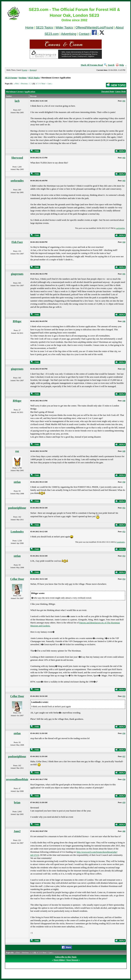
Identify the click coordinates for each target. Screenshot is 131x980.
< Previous (24, 84)
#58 (124, 779)
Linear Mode (121, 91)
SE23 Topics (45, 28)
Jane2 (17, 831)
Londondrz (17, 532)
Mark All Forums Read (92, 65)
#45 (124, 274)
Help (120, 65)
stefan (17, 482)
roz (17, 451)
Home (29, 28)
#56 (124, 733)
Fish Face (17, 242)
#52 (124, 531)
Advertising (69, 34)
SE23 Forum (11, 78)
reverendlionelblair (17, 779)
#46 (124, 321)
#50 (124, 482)
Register (33, 70)
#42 (124, 158)
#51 (124, 508)
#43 (124, 181)
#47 (124, 369)
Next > (44, 84)
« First (16, 84)
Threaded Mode (108, 91)
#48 (124, 401)
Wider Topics (64, 28)
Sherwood (17, 158)
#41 (124, 101)
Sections (23, 78)
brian (17, 802)
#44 (124, 242)
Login (25, 70)
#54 (124, 579)
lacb (17, 101)
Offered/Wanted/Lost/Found (94, 28)
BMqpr (17, 321)
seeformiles (17, 181)
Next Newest (72, 960)
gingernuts (17, 274)
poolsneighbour (17, 508)
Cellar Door (17, 579)
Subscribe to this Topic (66, 957)
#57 (124, 756)
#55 (124, 696)
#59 (124, 802)
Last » (50, 84)
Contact (84, 34)
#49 (124, 451)
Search (109, 65)
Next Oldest (59, 960)
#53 (124, 556)
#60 (124, 831)
